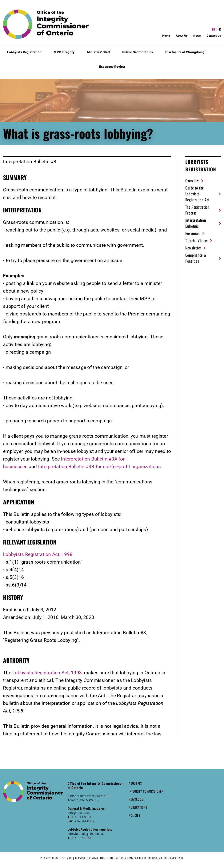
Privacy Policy (49, 858)
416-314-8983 (81, 817)
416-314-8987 (84, 821)
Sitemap (67, 858)
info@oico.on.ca (79, 813)
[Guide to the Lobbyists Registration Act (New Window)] (203, 194)
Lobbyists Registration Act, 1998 (38, 554)
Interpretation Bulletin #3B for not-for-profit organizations (99, 467)
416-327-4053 (81, 838)
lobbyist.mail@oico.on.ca (85, 834)
